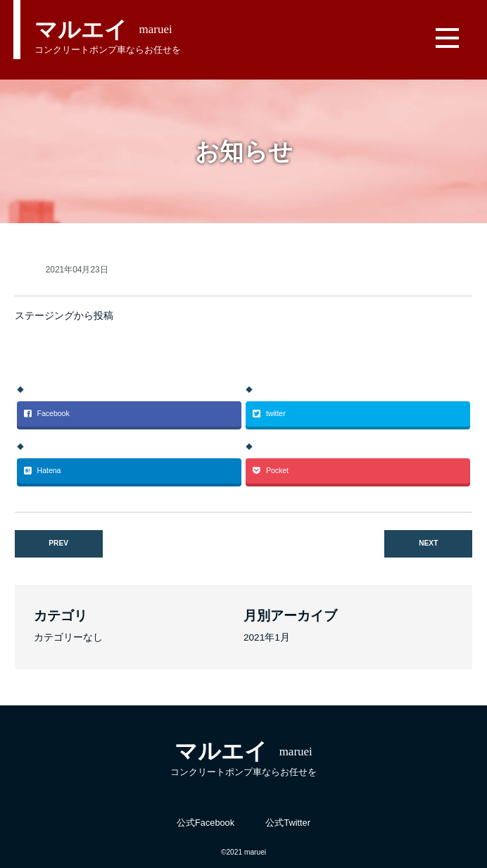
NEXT (428, 543)
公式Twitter (288, 823)
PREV (58, 543)
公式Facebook (205, 823)
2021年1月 (267, 637)
